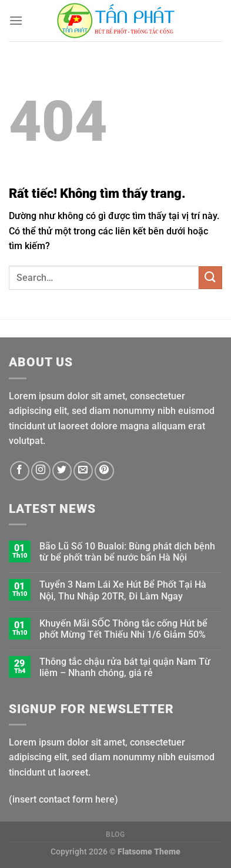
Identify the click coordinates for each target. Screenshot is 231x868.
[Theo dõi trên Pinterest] (104, 471)
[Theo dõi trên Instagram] (41, 471)
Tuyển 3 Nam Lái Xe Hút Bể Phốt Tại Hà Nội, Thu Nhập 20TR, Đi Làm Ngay (123, 590)
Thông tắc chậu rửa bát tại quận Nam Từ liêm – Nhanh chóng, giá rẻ (125, 667)
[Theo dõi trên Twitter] (62, 471)
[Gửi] (210, 278)
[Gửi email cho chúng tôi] (83, 471)
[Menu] (16, 20)
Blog (115, 834)
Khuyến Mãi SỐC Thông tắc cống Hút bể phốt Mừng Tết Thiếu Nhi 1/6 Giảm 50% (123, 629)
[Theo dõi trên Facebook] (20, 471)
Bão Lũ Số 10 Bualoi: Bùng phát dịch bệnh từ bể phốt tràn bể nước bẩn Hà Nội (127, 552)
